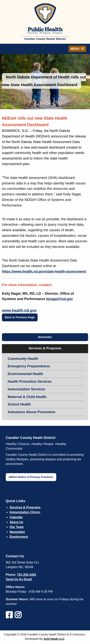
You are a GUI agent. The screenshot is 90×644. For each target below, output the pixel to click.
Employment (19, 537)
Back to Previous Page (20, 317)
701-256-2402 (27, 575)
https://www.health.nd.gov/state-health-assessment (44, 271)
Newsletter (45, 337)
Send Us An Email (19, 579)
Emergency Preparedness (29, 366)
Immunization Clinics (25, 512)
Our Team (17, 527)
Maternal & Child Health (27, 397)
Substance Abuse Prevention (31, 412)
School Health (19, 404)
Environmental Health (25, 374)
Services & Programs (25, 507)
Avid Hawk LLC (54, 639)
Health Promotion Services (30, 382)
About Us (16, 522)
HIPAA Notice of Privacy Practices (31, 477)
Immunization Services (26, 389)
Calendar (16, 517)
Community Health (23, 359)
